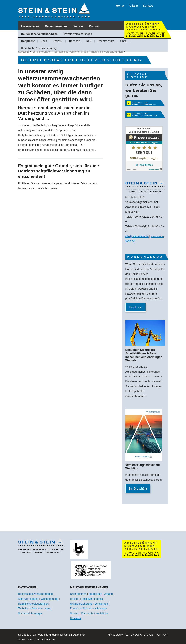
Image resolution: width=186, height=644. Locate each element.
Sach (44, 41)
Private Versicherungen (78, 34)
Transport (74, 41)
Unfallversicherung (81, 604)
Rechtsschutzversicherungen (36, 594)
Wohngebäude (49, 599)
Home (120, 6)
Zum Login (136, 307)
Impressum (95, 594)
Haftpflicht (28, 41)
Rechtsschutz (106, 41)
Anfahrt (133, 6)
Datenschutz (135, 635)
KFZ (89, 41)
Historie (75, 599)
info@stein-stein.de (137, 236)
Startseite (24, 52)
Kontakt (148, 6)
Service (78, 26)
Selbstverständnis (92, 599)
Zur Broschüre (138, 488)
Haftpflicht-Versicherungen (107, 52)
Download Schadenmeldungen (89, 608)
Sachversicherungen (31, 613)
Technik (58, 41)
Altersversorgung (28, 599)
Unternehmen (30, 26)
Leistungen (101, 604)
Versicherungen (56, 26)
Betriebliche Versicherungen (40, 34)
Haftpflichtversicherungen (33, 604)
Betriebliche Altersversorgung (39, 48)
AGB (150, 635)
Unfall (124, 41)
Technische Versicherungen (35, 608)
